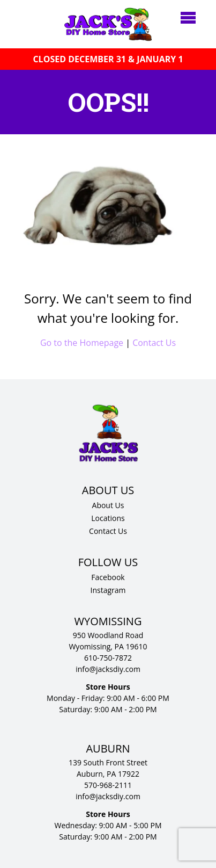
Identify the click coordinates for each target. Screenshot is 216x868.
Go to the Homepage (82, 343)
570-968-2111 (108, 785)
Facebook (108, 577)
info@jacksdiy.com (108, 669)
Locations (108, 518)
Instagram (108, 590)
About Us (108, 505)
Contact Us (154, 343)
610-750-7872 (108, 658)
